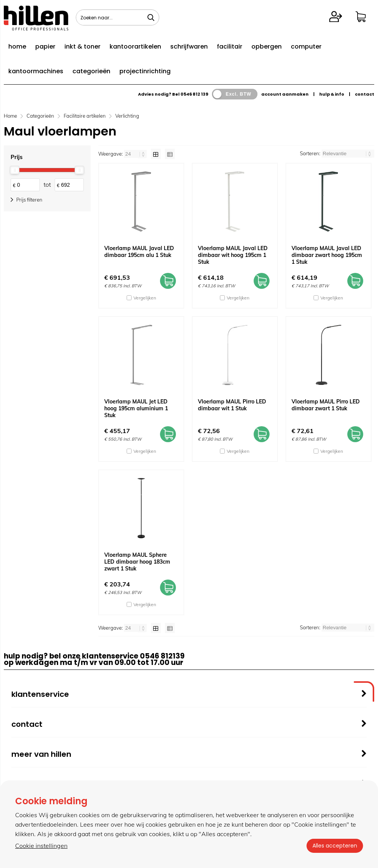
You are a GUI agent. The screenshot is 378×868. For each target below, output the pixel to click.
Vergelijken (145, 298)
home (17, 46)
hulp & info (332, 94)
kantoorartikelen (135, 46)
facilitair (230, 46)
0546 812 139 (194, 94)
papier (45, 46)
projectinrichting (145, 71)
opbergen (267, 46)
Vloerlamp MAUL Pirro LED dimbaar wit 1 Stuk (232, 405)
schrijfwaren (189, 46)
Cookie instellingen (41, 846)
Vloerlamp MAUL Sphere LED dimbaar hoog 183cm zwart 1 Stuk (137, 562)
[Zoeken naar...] (151, 17)
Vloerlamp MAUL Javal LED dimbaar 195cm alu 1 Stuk (139, 252)
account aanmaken (285, 94)
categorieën (91, 71)
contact (365, 94)
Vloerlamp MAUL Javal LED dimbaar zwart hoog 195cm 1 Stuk (327, 255)
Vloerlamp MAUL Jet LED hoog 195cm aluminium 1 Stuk (136, 408)
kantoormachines (36, 71)
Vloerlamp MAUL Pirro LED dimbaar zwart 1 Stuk (326, 405)
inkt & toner (82, 46)
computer (306, 46)
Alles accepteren (334, 846)
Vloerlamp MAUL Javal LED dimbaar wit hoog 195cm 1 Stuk (233, 255)
